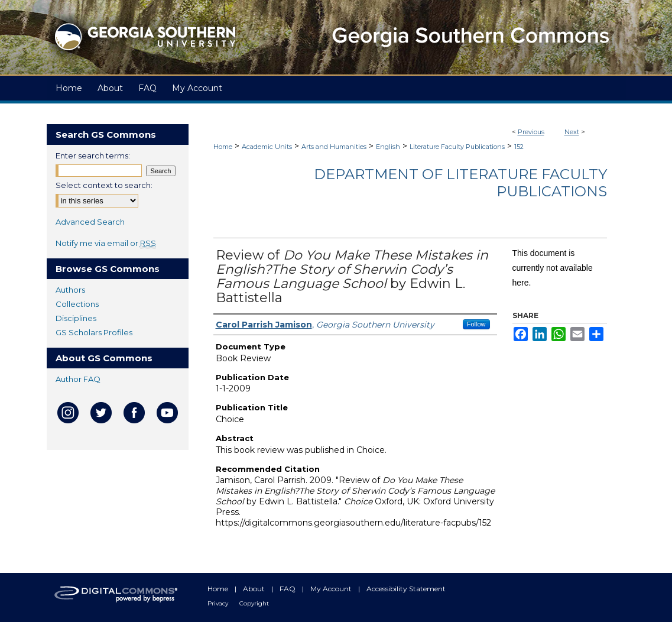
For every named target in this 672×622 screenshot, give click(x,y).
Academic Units (267, 147)
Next (572, 132)
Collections (77, 304)
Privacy (219, 603)
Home (223, 147)
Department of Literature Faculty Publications (460, 183)
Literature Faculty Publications (457, 147)
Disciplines (76, 318)
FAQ (288, 589)
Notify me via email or (106, 243)
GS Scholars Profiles (94, 332)
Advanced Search (90, 222)
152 (519, 147)
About (255, 589)
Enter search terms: (93, 155)
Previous (531, 132)
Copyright (254, 603)
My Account (332, 589)
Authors (70, 290)
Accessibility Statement (406, 589)
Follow (476, 324)
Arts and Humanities (334, 147)
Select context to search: (104, 185)
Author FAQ (78, 379)
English (388, 147)
